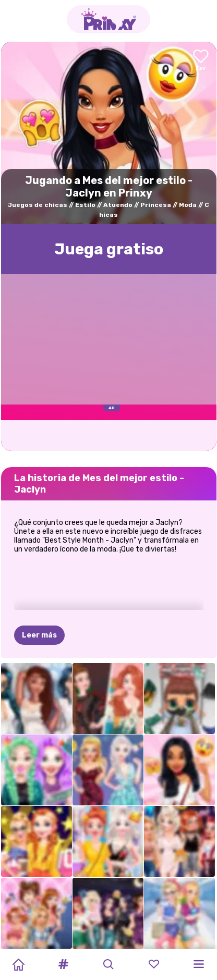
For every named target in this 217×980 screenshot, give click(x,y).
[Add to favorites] (201, 61)
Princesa (156, 205)
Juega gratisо (109, 249)
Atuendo (118, 205)
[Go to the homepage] (108, 19)
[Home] (18, 964)
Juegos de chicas (38, 205)
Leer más (39, 635)
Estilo (85, 205)
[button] (64, 964)
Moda (188, 205)
